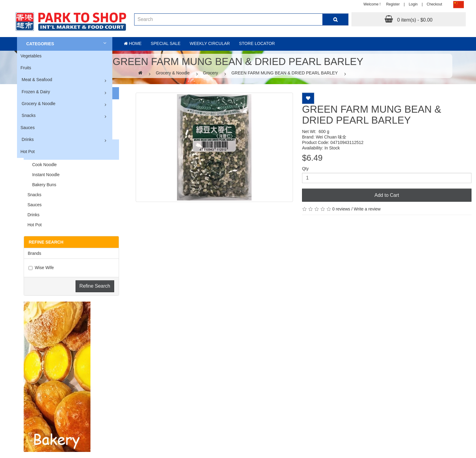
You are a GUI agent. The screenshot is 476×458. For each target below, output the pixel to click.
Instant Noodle (43, 175)
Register (393, 4)
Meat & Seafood (37, 80)
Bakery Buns (42, 185)
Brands (34, 253)
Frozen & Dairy (36, 92)
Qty (305, 169)
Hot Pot (27, 152)
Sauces (27, 128)
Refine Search (95, 286)
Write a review (367, 209)
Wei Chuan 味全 (331, 137)
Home (133, 43)
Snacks (29, 115)
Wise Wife (41, 268)
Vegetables (31, 56)
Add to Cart (387, 195)
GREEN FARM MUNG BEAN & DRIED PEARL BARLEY (284, 73)
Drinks (28, 139)
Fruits (26, 68)
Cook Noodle (42, 165)
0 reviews (341, 209)
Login (413, 4)
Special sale (165, 43)
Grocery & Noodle (38, 104)
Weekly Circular (210, 43)
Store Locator (257, 43)
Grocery (211, 73)
